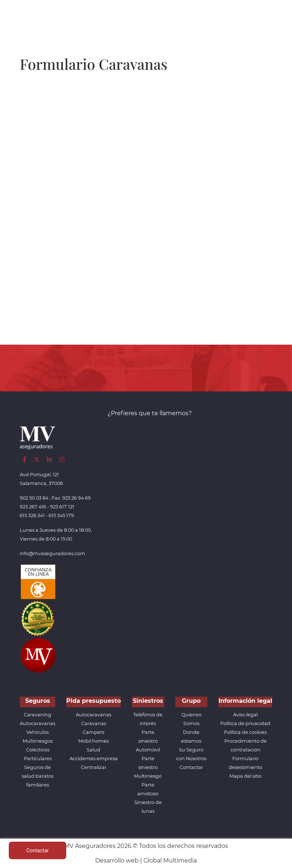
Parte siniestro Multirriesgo (148, 767)
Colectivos (38, 750)
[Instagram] (62, 460)
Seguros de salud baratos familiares (38, 776)
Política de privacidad (245, 723)
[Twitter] (37, 460)
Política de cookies (245, 732)
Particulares (38, 759)
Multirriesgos (38, 741)
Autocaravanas (38, 723)
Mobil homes (93, 741)
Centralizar (94, 767)
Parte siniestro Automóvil (148, 741)
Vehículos (38, 732)
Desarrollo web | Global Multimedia (146, 861)
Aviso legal (245, 715)
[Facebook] (25, 460)
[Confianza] (38, 582)
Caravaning (38, 715)
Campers (93, 732)
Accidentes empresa (94, 759)
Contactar (191, 767)
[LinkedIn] (49, 460)
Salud (93, 750)
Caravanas (94, 723)
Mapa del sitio (246, 776)
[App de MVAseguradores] (38, 655)
